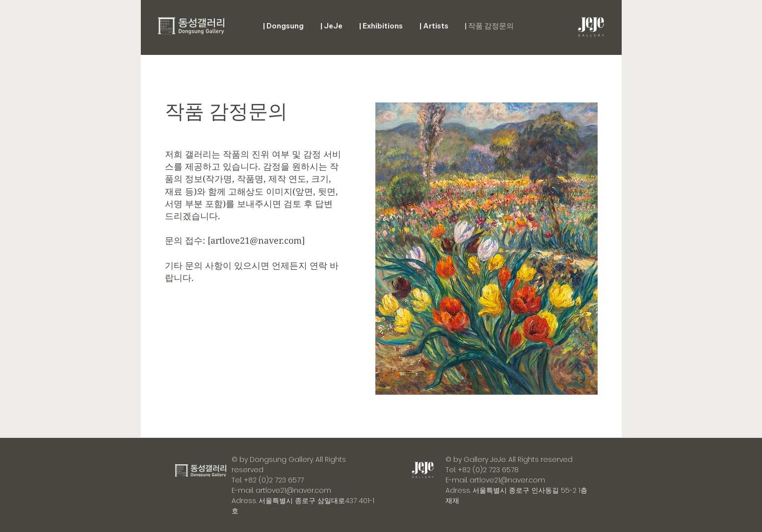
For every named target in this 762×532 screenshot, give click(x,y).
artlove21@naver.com (256, 240)
